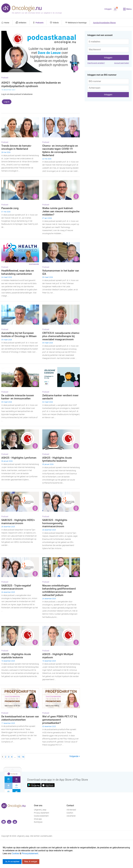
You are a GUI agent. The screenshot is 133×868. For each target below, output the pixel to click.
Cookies (15, 853)
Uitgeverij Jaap (40, 810)
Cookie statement (41, 816)
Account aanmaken (122, 63)
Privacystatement (30, 853)
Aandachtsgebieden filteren (104, 23)
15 (19, 757)
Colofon (70, 813)
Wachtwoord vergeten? (96, 63)
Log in (7, 102)
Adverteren (71, 816)
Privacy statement (42, 813)
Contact (70, 805)
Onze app (38, 819)
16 (23, 757)
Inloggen (108, 9)
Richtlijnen (38, 822)
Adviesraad (71, 810)
